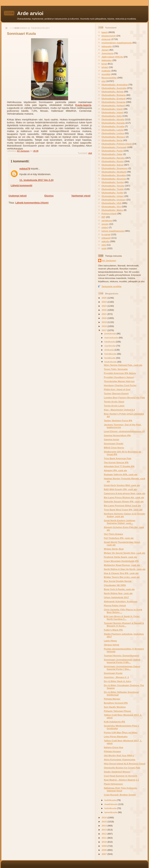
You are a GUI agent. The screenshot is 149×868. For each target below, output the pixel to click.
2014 (104, 826)
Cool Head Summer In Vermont (120, 776)
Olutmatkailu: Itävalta (113, 119)
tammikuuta (111, 812)
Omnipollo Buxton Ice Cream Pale (122, 768)
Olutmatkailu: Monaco (113, 137)
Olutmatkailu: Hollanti (113, 105)
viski (104, 248)
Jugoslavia (107, 53)
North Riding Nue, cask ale (118, 593)
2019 (104, 322)
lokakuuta (110, 342)
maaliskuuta (111, 804)
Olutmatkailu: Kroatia (113, 126)
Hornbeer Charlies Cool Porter (120, 385)
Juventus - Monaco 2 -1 (116, 677)
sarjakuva (107, 220)
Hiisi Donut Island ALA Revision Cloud (124, 764)
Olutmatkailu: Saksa (112, 165)
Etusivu (49, 196)
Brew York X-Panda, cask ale (119, 589)
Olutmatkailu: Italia (112, 116)
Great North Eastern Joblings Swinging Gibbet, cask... (120, 522)
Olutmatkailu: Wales (112, 210)
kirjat (104, 64)
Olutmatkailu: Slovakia (114, 175)
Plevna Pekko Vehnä (115, 605)
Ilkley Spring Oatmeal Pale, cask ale (123, 365)
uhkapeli (106, 238)
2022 (104, 310)
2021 (104, 314)
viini (104, 245)
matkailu (106, 71)
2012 (104, 834)
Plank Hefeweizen (113, 784)
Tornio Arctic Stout (114, 402)
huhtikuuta (110, 800)
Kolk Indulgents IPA (114, 722)
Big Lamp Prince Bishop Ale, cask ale (124, 497)
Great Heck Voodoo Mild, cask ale (122, 485)
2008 (104, 850)
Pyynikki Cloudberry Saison (119, 377)
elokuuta (109, 350)
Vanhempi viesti (81, 196)
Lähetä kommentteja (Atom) (32, 203)
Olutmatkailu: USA (111, 203)
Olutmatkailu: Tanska (113, 186)
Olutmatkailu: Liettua (113, 133)
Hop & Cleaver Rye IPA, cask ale (121, 573)
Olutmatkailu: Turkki (112, 193)
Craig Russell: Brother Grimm (120, 795)
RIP (103, 217)
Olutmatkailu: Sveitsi (113, 182)
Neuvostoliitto (109, 78)
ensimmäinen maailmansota (117, 43)
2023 (104, 306)
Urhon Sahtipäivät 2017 (116, 597)
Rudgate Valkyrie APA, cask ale (121, 474)
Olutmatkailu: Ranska (113, 158)
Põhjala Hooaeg (112, 751)
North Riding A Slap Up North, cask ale (125, 569)
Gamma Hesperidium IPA (117, 435)
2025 (104, 298)
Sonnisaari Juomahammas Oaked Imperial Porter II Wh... (122, 661)
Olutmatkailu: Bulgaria (114, 95)
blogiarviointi (109, 36)
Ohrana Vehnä (111, 645)
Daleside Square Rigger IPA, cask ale (124, 501)
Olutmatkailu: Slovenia (114, 179)
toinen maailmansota (113, 231)
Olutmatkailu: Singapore (115, 168)
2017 (104, 330)
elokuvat (106, 39)
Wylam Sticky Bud (114, 549)
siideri (105, 227)
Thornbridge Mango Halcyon (119, 381)
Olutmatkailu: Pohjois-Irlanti (117, 144)
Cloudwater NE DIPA (115, 585)
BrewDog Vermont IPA (116, 703)
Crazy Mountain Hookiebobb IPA (121, 561)
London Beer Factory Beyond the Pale (124, 397)
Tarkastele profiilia (111, 286)
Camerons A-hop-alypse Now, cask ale (124, 493)
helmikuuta (111, 808)
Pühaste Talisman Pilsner (117, 711)
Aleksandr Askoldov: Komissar (120, 601)
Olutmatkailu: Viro (111, 207)
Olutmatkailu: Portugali (114, 147)
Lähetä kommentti (21, 185)
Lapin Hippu (110, 641)
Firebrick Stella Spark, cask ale (120, 557)
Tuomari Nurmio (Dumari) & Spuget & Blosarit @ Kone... (124, 624)
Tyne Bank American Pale (118, 458)
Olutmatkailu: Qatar (112, 154)
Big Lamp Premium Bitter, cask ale (122, 506)
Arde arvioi (30, 13)
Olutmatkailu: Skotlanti (114, 172)
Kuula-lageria (83, 105)
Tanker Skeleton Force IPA (118, 420)
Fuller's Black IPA (113, 630)
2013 (104, 830)
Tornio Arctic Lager (114, 406)
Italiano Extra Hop (113, 747)
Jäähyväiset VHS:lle (112, 57)
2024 (104, 302)
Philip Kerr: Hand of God (117, 389)
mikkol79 (25, 169)
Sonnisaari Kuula (113, 673)
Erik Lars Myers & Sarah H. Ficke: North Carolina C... (122, 618)
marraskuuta (111, 338)
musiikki (106, 74)
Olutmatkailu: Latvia (112, 130)
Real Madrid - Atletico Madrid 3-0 (121, 780)
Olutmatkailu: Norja (112, 140)
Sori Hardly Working (115, 707)
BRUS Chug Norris (114, 448)
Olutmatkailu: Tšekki (113, 189)
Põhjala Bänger (112, 699)
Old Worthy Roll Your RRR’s (119, 755)
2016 (104, 817)
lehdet (105, 67)
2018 (104, 326)
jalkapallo (107, 46)
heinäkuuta (111, 354)
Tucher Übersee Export (116, 393)
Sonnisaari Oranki (113, 443)
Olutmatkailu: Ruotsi (113, 161)
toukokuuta (111, 362)
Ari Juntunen (109, 260)
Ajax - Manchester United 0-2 (119, 410)
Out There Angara (113, 534)
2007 (104, 854)
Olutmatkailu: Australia (114, 88)
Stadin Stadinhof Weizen (117, 772)
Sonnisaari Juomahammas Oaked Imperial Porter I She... (122, 668)
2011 (104, 838)
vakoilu (105, 241)
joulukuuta (110, 333)
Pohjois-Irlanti (109, 213)
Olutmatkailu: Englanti (113, 98)
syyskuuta (110, 346)
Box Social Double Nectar (118, 581)
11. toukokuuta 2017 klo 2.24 (36, 180)
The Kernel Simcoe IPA (116, 462)
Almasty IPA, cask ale (115, 470)
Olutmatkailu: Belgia (112, 92)
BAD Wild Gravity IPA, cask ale (120, 489)
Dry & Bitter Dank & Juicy (118, 681)
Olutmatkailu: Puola (112, 151)
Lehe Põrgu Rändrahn (116, 736)
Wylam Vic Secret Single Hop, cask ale (124, 553)
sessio (105, 224)
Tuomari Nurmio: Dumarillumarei (121, 655)
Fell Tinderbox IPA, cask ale (119, 538)
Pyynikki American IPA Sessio (120, 373)
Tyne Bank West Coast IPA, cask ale (123, 510)
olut (90, 153)
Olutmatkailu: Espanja (113, 102)
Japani (105, 50)
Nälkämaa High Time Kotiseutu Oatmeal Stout (120, 789)
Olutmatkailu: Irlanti (112, 109)
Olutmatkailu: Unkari (113, 196)
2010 (104, 842)
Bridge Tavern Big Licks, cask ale (122, 577)
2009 (104, 846)
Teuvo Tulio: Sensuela (116, 369)
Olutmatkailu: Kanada (113, 123)
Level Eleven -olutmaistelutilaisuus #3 (124, 431)
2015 (104, 822)
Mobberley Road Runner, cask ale (122, 565)
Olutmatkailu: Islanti (112, 112)
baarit (105, 32)
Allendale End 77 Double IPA (119, 466)
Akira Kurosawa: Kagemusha (120, 759)
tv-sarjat (106, 234)
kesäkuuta (110, 358)
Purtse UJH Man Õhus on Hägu (121, 732)
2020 (104, 318)
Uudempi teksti (18, 196)
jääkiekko (107, 60)
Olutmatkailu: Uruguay (114, 200)
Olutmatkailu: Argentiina (115, 85)
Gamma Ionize (111, 439)
